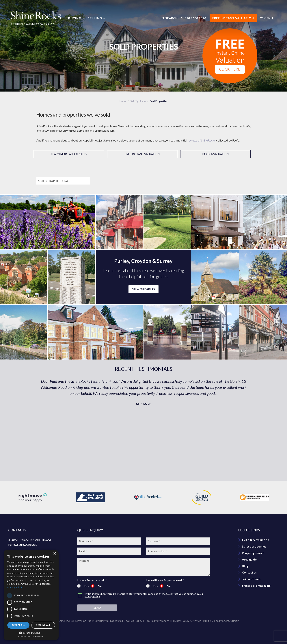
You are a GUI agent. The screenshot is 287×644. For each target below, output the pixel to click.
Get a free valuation (256, 540)
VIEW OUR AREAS (143, 289)
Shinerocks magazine (256, 586)
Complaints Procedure (107, 621)
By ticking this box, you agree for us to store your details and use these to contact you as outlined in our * (144, 595)
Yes (83, 586)
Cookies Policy (133, 621)
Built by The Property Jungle (221, 621)
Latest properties (254, 546)
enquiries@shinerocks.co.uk (36, 24)
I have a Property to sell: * (92, 580)
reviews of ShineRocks (202, 140)
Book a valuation (215, 154)
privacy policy (92, 596)
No (97, 586)
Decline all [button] (43, 625)
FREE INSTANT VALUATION (233, 18)
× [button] (54, 554)
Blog (245, 566)
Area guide (249, 559)
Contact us (249, 572)
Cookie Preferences (157, 621)
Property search (253, 553)
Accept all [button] (18, 625)
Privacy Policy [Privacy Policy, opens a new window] (15, 588)
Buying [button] (75, 18)
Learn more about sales (69, 154)
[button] (31, 633)
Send (97, 608)
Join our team (251, 579)
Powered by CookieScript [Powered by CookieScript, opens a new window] (31, 636)
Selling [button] (95, 18)
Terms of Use (83, 621)
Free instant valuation (142, 154)
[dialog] (31, 595)
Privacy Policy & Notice (186, 621)
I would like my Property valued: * (165, 580)
